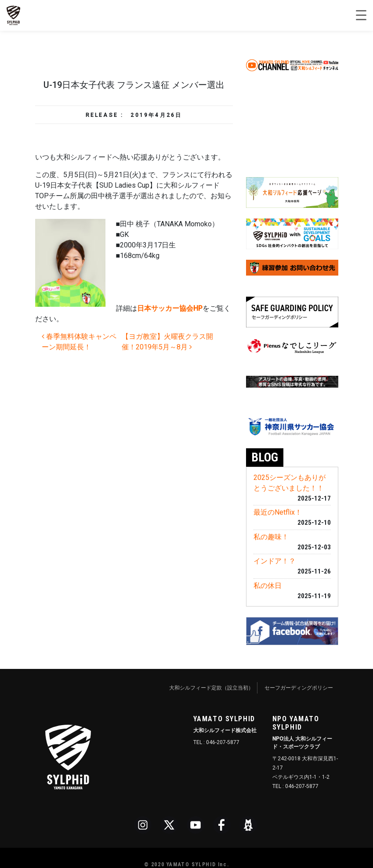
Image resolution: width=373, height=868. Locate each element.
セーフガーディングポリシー (299, 688)
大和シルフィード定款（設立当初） (211, 688)
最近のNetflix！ (278, 512)
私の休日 (268, 586)
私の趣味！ (271, 537)
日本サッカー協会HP (170, 308)
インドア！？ (275, 561)
